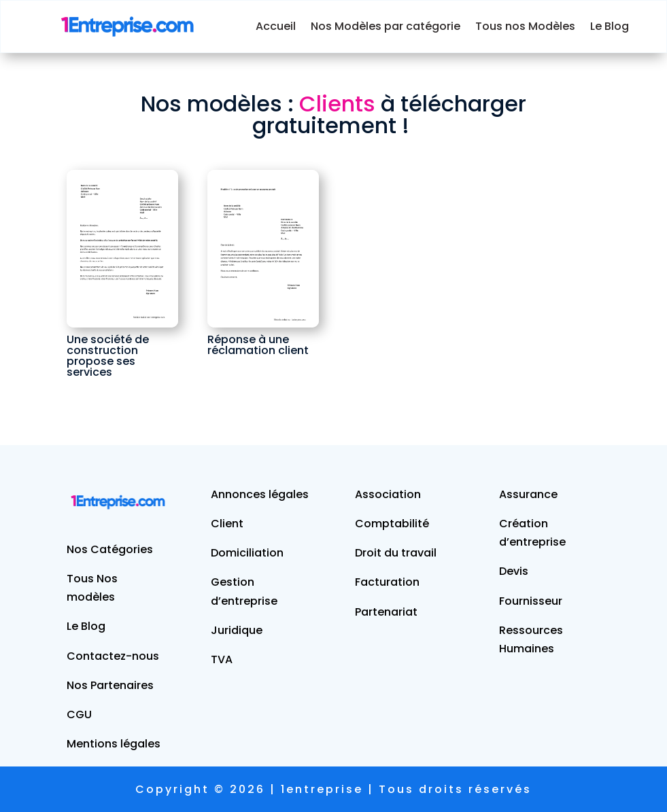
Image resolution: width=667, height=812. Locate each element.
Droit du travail (396, 553)
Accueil (276, 26)
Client (227, 524)
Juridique (237, 630)
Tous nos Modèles (525, 26)
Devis (514, 571)
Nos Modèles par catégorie (386, 26)
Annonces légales (260, 494)
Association (388, 494)
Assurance (528, 494)
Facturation (387, 582)
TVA (222, 659)
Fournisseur (531, 601)
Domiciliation (247, 553)
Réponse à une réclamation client (258, 345)
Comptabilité (392, 524)
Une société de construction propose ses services (108, 356)
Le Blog (610, 26)
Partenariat (386, 612)
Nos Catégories (110, 549)
